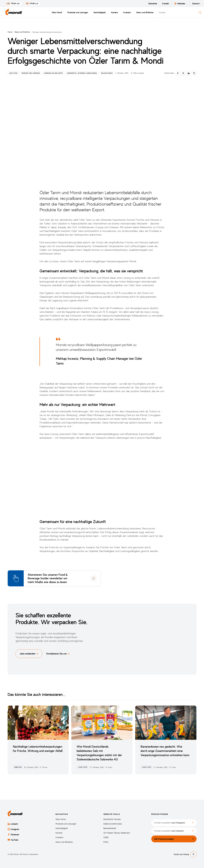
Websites (181, 3)
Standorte (153, 3)
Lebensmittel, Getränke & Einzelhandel (82, 73)
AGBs (106, 837)
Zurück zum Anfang (185, 854)
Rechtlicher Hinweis (112, 819)
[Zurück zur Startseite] (14, 12)
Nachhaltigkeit (100, 12)
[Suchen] (200, 12)
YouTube (13, 840)
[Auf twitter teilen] (183, 73)
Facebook (13, 834)
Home (10, 32)
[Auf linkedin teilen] (189, 73)
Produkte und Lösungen (78, 12)
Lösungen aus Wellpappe (53, 73)
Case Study (13, 73)
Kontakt (166, 3)
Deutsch (197, 3)
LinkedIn (13, 824)
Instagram (13, 829)
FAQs (106, 842)
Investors (127, 12)
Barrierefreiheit (110, 828)
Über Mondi (57, 12)
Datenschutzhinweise (113, 824)
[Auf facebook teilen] (178, 73)
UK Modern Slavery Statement (117, 833)
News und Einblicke (145, 12)
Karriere (114, 12)
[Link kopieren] (194, 73)
